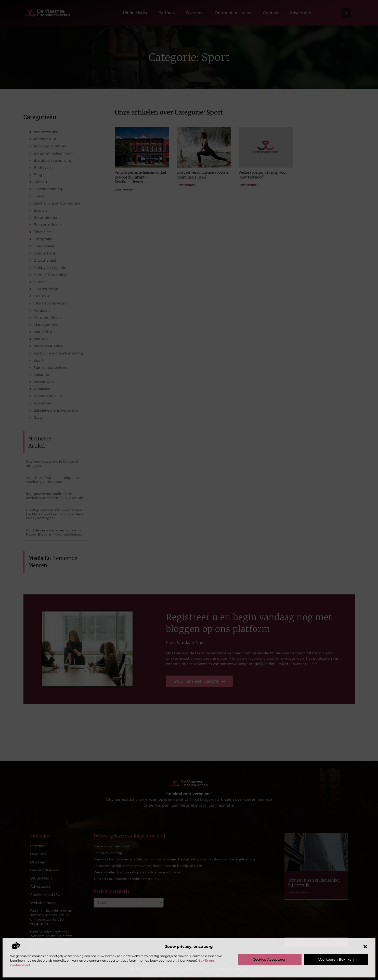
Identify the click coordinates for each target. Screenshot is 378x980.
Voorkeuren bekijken (336, 959)
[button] (365, 947)
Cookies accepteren (270, 959)
